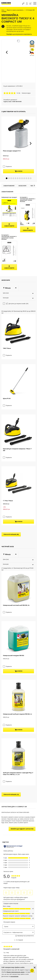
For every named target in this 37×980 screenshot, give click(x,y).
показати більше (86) (11, 422)
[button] (7, 52)
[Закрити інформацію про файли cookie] (35, 968)
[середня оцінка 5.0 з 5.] (11, 93)
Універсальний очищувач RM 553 (13, 502)
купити (18, 147)
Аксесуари (22, 163)
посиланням (14, 976)
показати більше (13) (11, 602)
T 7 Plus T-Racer (8, 397)
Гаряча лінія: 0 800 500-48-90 (12, 102)
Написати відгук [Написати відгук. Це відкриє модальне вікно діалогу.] (26, 93)
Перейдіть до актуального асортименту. (19, 34)
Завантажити (9, 203)
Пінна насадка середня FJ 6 (12, 135)
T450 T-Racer (7, 291)
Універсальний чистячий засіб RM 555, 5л (16, 467)
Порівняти (9, 142)
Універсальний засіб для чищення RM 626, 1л (17, 541)
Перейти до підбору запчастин (22, 636)
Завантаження (9, 163)
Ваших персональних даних (16, 972)
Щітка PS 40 (7, 326)
